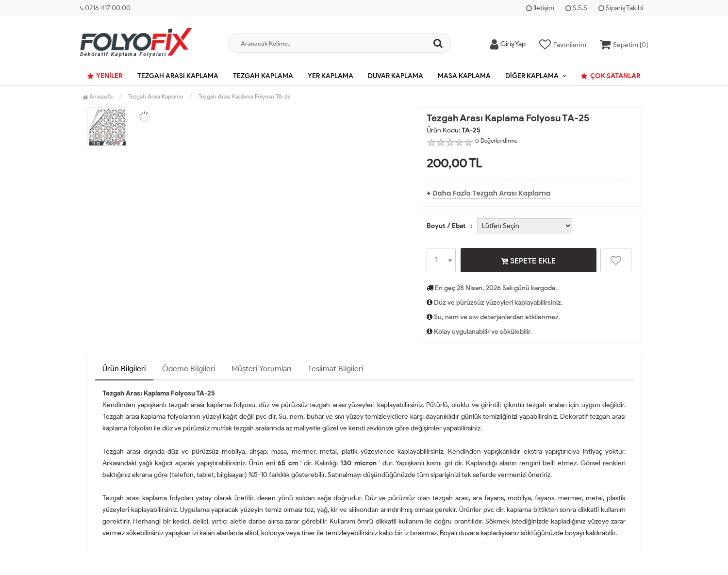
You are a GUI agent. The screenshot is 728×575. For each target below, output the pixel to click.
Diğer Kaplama (532, 76)
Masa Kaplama (464, 76)
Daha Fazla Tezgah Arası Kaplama (491, 193)
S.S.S (576, 8)
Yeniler (105, 76)
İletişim (540, 8)
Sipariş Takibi (621, 8)
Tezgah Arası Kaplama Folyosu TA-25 (245, 96)
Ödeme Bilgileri (189, 369)
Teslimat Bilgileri (336, 369)
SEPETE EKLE (528, 261)
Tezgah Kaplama (263, 76)
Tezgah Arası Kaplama (178, 76)
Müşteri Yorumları (262, 369)
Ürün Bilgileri (124, 369)
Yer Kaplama (331, 76)
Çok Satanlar (611, 76)
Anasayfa (98, 96)
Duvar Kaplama (396, 76)
